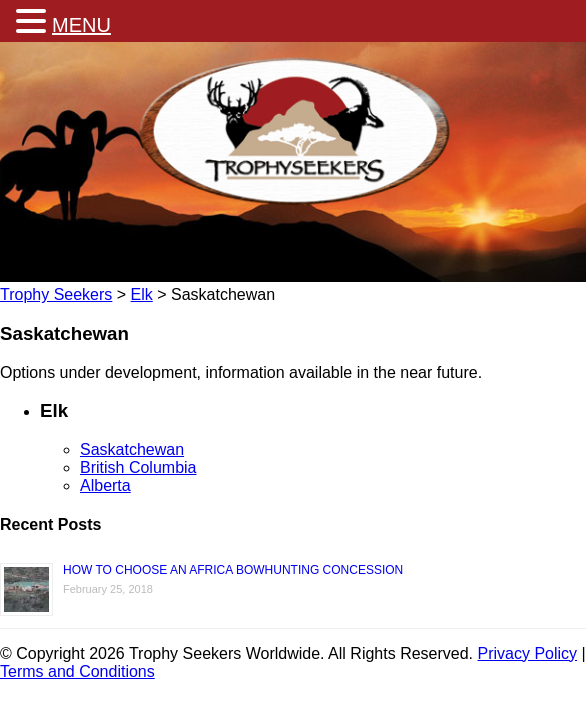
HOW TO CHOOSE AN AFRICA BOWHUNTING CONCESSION (233, 570)
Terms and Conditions (77, 671)
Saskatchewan (132, 449)
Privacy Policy (528, 653)
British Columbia (138, 467)
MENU (81, 25)
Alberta (105, 485)
